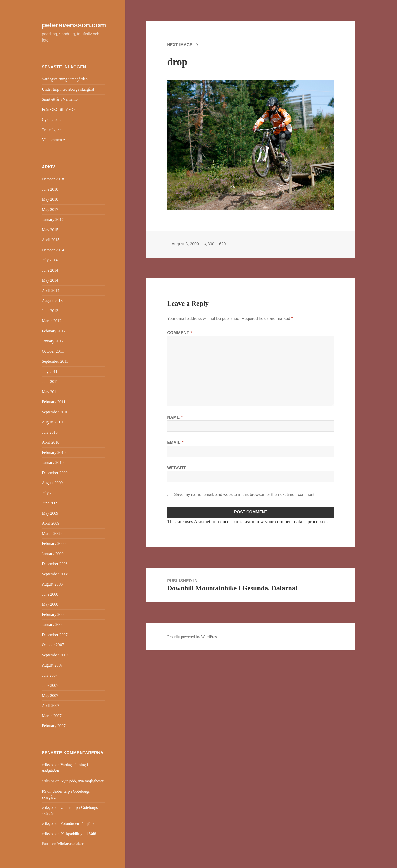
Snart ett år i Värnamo (60, 99)
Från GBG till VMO (58, 109)
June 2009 (50, 503)
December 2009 (55, 473)
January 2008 (53, 625)
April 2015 (51, 240)
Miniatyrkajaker (70, 844)
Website (177, 468)
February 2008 (54, 614)
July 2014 (50, 260)
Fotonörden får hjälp (77, 824)
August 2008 (52, 584)
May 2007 (50, 695)
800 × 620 (217, 244)
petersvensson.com (74, 25)
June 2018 (50, 189)
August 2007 (52, 665)
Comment (180, 333)
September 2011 (55, 361)
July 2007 (50, 675)
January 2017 (53, 220)
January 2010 (53, 463)
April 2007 (51, 706)
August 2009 (52, 483)
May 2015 (50, 230)
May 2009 (50, 513)
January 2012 (53, 341)
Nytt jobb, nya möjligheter (82, 781)
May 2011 (50, 392)
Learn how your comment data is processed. (285, 522)
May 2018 (50, 199)
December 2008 (55, 564)
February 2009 (54, 544)
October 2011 (53, 351)
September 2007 (55, 655)
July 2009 (50, 493)
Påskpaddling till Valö (78, 834)
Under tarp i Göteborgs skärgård (68, 89)
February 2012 (54, 331)
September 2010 (55, 412)
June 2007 (50, 685)
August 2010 (52, 422)
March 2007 (52, 716)
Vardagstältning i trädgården (65, 79)
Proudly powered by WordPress (193, 637)
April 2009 (51, 523)
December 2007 (55, 635)
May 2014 (50, 280)
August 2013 (52, 301)
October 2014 (53, 250)
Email (175, 443)
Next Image (180, 45)
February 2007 (54, 726)
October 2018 (53, 179)
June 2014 (50, 270)
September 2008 (55, 574)
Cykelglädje (52, 120)
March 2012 (52, 321)
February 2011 (54, 402)
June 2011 (50, 382)
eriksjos (48, 765)
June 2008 (50, 594)
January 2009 (53, 554)
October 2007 (53, 645)
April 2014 (51, 290)
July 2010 (50, 432)
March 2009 (52, 533)
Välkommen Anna (57, 140)
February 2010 (54, 452)
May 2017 (50, 209)
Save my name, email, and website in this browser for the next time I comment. (245, 494)
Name (175, 417)
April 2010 (51, 442)
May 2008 (50, 604)
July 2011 (50, 371)
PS (44, 791)
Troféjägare (51, 130)
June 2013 (50, 311)
